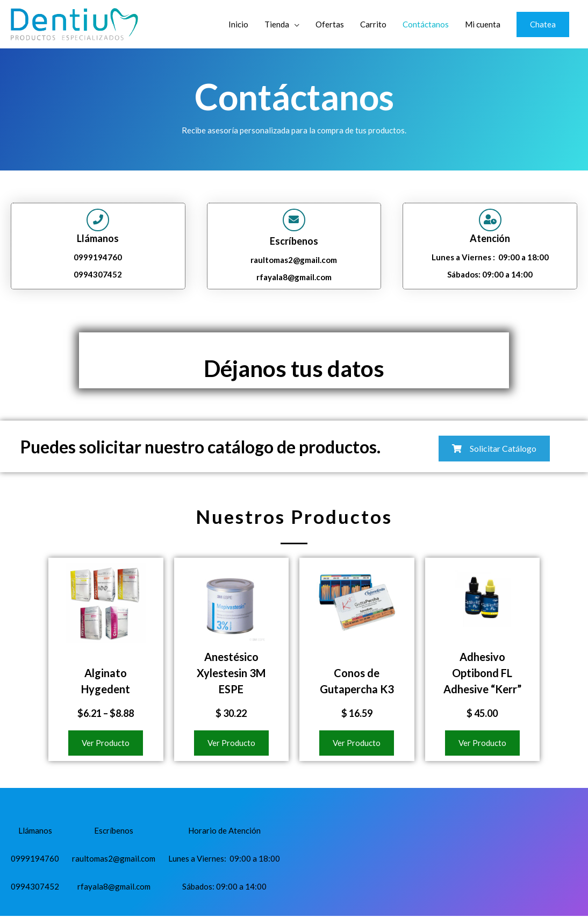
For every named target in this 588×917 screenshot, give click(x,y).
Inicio (238, 24)
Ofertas (330, 24)
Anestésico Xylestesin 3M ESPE (231, 674)
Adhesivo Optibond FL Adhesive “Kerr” (482, 674)
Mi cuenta (483, 24)
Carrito (373, 24)
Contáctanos (426, 24)
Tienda (277, 24)
